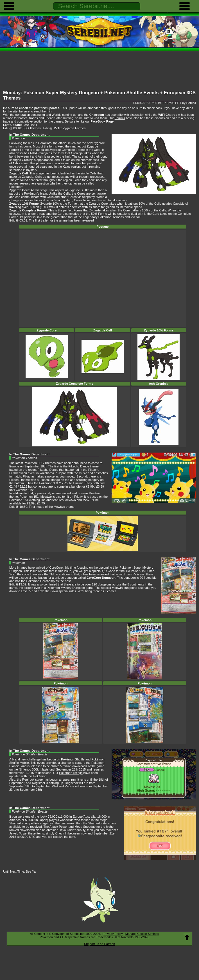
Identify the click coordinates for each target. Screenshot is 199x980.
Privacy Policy (113, 934)
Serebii (191, 103)
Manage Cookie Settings (142, 934)
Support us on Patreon (99, 944)
